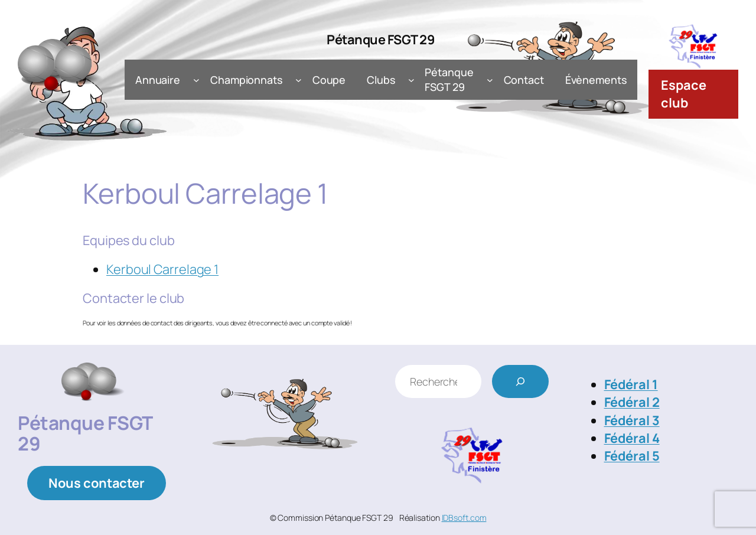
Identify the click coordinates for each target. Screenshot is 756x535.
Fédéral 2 (632, 402)
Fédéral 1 (631, 384)
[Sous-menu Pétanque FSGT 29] (490, 80)
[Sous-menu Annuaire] (196, 80)
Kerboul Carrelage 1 (162, 269)
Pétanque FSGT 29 (381, 40)
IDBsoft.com (464, 518)
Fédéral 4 (632, 438)
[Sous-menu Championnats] (299, 80)
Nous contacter (97, 483)
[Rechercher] (520, 381)
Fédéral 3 (632, 420)
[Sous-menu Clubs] (411, 80)
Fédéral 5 (632, 456)
